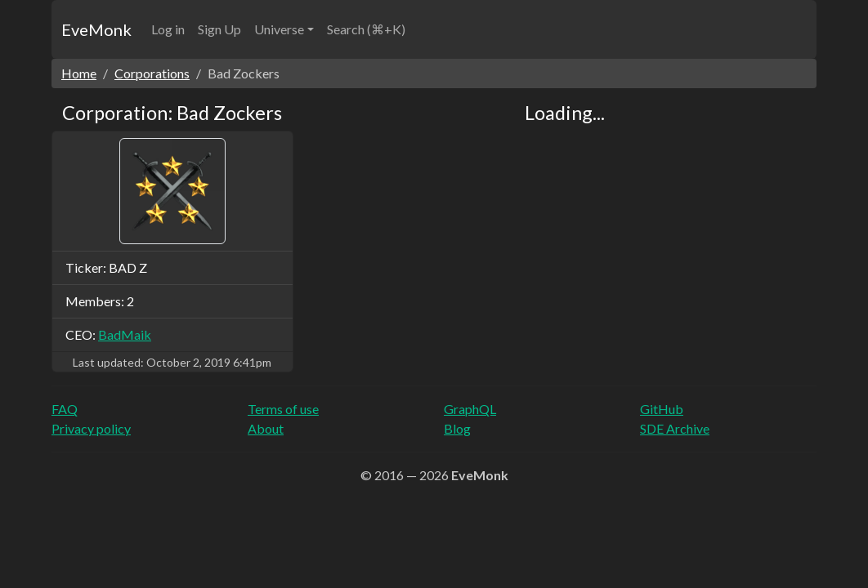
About (266, 428)
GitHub (662, 409)
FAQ (65, 409)
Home (79, 73)
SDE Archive (675, 428)
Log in (168, 29)
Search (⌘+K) (366, 29)
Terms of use (283, 409)
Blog (457, 428)
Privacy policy (91, 428)
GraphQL (470, 409)
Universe (279, 29)
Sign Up (219, 29)
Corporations (152, 73)
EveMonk (96, 29)
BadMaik (125, 334)
